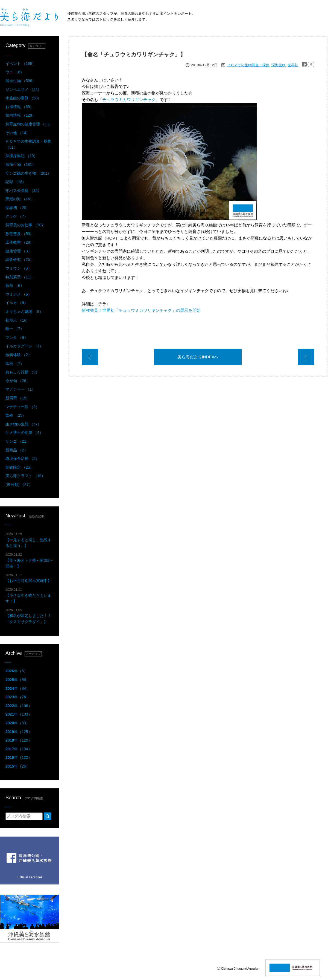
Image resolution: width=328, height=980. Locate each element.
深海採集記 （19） (21, 156)
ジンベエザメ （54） (23, 90)
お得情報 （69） (20, 107)
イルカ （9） (17, 303)
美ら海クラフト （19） (25, 476)
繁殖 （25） (16, 415)
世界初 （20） (18, 208)
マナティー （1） (20, 389)
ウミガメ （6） (19, 294)
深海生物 (279, 65)
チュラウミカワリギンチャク (129, 100)
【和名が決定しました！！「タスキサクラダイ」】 (28, 616)
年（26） (18, 766)
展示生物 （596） (21, 81)
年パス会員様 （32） (23, 191)
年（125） (19, 732)
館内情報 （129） (21, 115)
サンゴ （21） (18, 441)
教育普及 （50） (20, 234)
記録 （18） (16, 182)
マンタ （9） (17, 338)
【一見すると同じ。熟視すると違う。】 (28, 540)
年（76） (18, 697)
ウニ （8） (15, 72)
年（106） (19, 706)
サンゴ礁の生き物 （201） (28, 173)
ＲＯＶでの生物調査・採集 (248, 65)
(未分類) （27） (19, 485)
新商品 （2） (17, 450)
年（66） (18, 680)
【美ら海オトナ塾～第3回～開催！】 (30, 560)
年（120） (19, 740)
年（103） (19, 714)
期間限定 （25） (20, 467)
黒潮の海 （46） (20, 199)
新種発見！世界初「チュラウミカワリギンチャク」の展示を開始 (141, 310)
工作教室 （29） (20, 242)
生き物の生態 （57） (23, 424)
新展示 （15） (18, 398)
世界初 (293, 65)
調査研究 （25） (20, 260)
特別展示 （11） (20, 277)
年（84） (18, 688)
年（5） (17, 671)
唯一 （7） (15, 329)
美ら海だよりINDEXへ (198, 357)
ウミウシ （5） (19, 268)
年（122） (19, 757)
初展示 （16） (18, 320)
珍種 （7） (15, 364)
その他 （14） (18, 133)
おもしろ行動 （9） (22, 372)
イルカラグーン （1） (24, 346)
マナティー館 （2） (22, 407)
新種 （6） (15, 286)
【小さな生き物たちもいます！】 (28, 596)
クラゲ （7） (17, 216)
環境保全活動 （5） (22, 459)
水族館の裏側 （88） (23, 98)
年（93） (18, 723)
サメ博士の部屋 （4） (24, 433)
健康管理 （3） (19, 251)
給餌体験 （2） (19, 355)
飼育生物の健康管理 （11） (29, 124)
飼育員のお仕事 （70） (25, 225)
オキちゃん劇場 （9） (24, 312)
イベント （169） (21, 64)
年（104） (19, 749)
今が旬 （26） (18, 381)
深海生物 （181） (21, 165)
